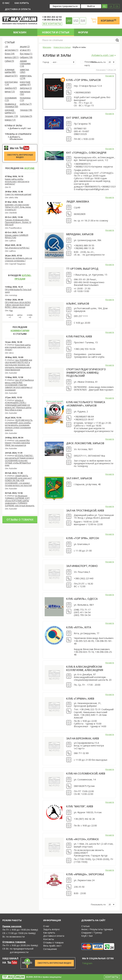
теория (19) (11, 116)
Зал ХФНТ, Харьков (79, 478)
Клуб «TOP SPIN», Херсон (83, 538)
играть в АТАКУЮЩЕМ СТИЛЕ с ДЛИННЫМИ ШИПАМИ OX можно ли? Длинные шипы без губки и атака (18, 405)
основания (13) (11, 99)
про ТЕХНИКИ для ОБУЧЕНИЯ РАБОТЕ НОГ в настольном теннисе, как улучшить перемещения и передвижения (19, 365)
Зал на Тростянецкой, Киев (85, 511)
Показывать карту (88, 63)
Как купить (22, 3)
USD (76, 21)
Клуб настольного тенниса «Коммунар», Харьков (86, 404)
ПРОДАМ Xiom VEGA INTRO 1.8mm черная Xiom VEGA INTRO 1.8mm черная (18, 305)
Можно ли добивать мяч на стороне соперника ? (18, 259)
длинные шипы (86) (10, 71)
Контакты (49, 939)
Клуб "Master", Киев (80, 806)
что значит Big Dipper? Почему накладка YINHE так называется (17, 443)
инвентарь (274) (26, 77)
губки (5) (9, 61)
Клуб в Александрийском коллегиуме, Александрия (85, 668)
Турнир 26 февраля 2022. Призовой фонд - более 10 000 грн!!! (18, 222)
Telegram (85, 963)
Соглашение (50, 949)
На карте (110, 76)
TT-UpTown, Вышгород (82, 269)
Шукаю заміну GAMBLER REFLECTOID (17, 236)
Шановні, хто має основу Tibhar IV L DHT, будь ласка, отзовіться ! (18, 207)
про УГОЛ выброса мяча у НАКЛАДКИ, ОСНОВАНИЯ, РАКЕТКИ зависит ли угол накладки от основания (19, 385)
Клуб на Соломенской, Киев (86, 774)
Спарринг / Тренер (92, 933)
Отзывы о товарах (20, 520)
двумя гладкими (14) (25, 64)
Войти (91, 6)
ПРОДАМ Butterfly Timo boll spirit (18, 291)
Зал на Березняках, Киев (83, 738)
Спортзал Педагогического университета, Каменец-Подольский (86, 373)
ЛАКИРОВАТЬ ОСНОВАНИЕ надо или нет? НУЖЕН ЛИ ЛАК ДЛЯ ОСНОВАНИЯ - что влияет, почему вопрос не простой (18, 480)
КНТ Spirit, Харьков (79, 118)
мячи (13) (10, 92)
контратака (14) (11, 83)
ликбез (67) (11, 88)
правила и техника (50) (11, 105)
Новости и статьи (56, 32)
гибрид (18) (26, 57)
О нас (6, 3)
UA (111, 6)
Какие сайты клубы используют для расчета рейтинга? (17, 181)
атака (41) (25, 50)
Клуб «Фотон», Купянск (83, 839)
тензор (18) (26, 110)
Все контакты (52, 24)
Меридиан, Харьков (80, 234)
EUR (83, 21)
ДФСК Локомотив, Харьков (85, 443)
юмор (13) (10, 120)
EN (117, 6)
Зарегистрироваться (65, 6)
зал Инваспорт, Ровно (82, 566)
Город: (46, 62)
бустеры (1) (26, 54)
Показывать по (98, 62)
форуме (29, 168)
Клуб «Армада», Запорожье (85, 874)
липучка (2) (26, 88)
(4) (6, 47)
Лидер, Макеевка (78, 202)
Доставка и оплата (18, 9)
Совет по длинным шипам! (18, 194)
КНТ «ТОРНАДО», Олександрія (86, 153)
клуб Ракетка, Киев (79, 336)
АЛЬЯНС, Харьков (78, 304)
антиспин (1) (12, 50)
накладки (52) (25, 93)
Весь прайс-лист (52, 946)
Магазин (20, 32)
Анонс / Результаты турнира (97, 929)
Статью (86, 926)
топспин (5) (26, 116)
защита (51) (11, 76)
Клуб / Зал (87, 936)
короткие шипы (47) (25, 83)
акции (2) (25, 47)
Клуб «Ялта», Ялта (79, 627)
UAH (69, 21)
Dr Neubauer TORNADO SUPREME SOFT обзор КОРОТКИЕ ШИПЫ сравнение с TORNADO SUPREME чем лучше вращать (20, 500)
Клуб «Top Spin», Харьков (83, 80)
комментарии (20, 331)
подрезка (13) (25, 99)
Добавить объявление (16, 138)
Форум (83, 32)
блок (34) (10, 54)
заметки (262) (25, 71)
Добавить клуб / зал (20, 128)
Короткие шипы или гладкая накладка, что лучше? (18, 347)
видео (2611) (12, 57)
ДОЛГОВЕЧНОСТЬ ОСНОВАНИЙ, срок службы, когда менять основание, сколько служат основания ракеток (19, 425)
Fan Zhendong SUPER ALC (17, 248)
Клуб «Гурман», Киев (80, 699)
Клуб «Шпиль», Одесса (82, 599)
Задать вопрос (52, 929)
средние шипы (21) (10, 111)
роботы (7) (26, 104)
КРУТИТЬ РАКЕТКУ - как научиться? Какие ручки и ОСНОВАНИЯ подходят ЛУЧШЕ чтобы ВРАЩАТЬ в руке (19, 460)
